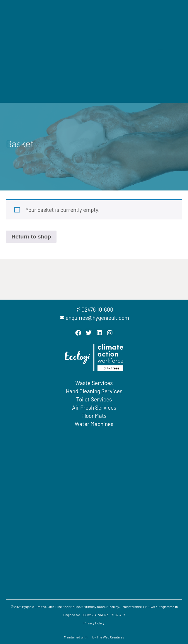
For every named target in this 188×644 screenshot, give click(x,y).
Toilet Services (94, 399)
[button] (160, 51)
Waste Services (94, 383)
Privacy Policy (94, 623)
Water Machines (94, 424)
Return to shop (31, 237)
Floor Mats (94, 416)
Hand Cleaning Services (94, 391)
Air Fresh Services (94, 407)
